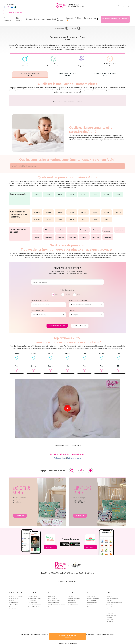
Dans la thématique (38, 366)
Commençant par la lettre (40, 356)
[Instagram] (8, 7)
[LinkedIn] (12, 7)
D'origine (72, 366)
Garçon (67, 350)
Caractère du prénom (67, 74)
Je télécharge (50, 602)
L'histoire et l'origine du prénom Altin (24, 221)
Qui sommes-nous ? (90, 19)
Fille (57, 350)
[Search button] (113, 6)
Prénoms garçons (74, 513)
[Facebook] (5, 7)
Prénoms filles (60, 513)
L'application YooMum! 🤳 (74, 19)
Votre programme (7, 19)
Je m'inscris (20, 571)
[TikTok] (15, 7)
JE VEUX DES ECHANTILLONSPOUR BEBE (67, 636)
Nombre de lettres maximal (78, 356)
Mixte (79, 350)
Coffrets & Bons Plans (16, 12)
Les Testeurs (60, 19)
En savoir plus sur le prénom (105, 74)
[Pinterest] (90, 526)
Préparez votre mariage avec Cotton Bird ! (115, 19)
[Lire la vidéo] (67, 463)
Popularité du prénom (30, 74)
